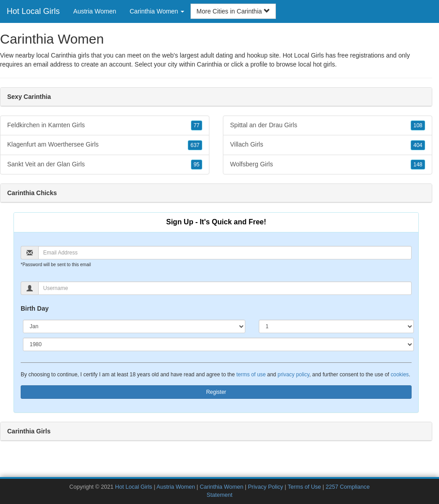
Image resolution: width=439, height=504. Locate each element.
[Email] (225, 253)
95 (197, 165)
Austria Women (95, 11)
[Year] (218, 344)
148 (418, 165)
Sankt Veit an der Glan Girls (105, 165)
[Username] (225, 288)
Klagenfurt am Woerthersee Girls (105, 145)
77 (197, 125)
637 (195, 145)
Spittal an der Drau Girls (328, 125)
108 (418, 125)
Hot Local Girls (33, 11)
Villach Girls (328, 145)
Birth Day (35, 308)
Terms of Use (304, 487)
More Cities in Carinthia (233, 11)
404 (418, 145)
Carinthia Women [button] (157, 11)
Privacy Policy (266, 487)
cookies (399, 375)
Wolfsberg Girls (328, 165)
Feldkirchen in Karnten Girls (105, 125)
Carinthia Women (221, 487)
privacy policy (293, 375)
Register (216, 392)
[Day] (336, 326)
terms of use (251, 375)
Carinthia (209, 64)
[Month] (134, 326)
